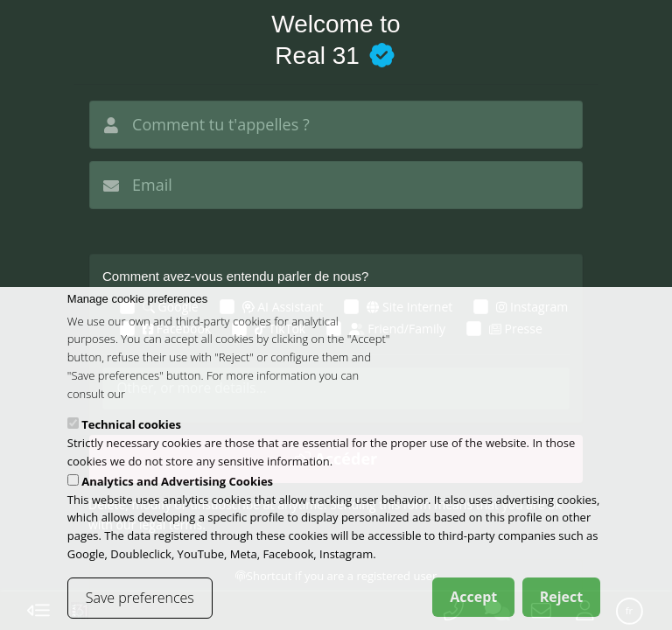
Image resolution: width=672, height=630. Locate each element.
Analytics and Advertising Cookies (177, 499)
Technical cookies (131, 443)
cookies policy (163, 411)
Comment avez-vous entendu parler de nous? (235, 276)
